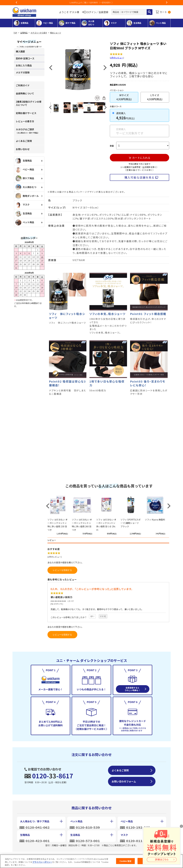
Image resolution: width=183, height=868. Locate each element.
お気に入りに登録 (97, 98)
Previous (17, 3)
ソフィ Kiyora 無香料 (155, 520)
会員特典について (25, 93)
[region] (91, 861)
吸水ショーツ (56, 33)
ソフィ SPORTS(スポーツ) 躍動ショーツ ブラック (131, 523)
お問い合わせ (23, 149)
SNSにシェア (104, 98)
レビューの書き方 (25, 121)
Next (167, 3)
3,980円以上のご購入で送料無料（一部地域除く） (99, 3)
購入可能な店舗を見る (139, 177)
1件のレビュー (117, 58)
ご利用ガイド (23, 85)
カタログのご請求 (28, 131)
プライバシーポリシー (42, 862)
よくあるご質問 (24, 141)
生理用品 (24, 33)
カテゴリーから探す (39, 33)
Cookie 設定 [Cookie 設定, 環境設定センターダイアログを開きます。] (125, 861)
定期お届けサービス (26, 113)
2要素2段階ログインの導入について (29, 103)
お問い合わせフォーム (124, 781)
